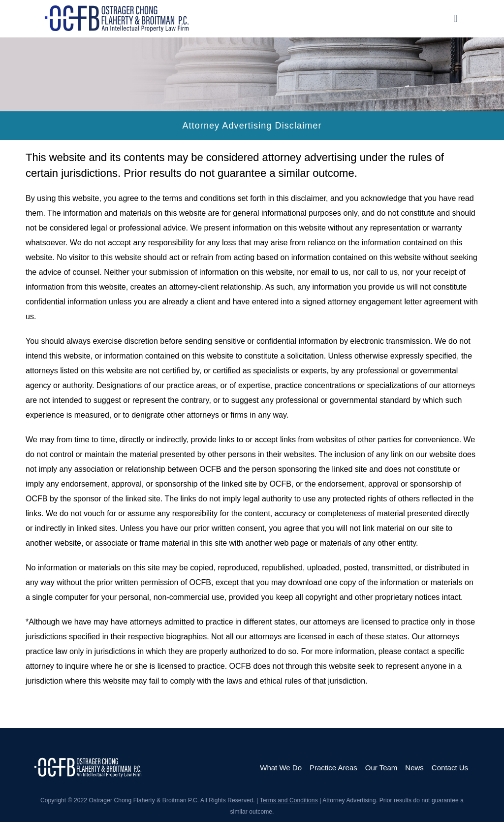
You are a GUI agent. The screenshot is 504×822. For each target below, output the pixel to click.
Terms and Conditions (289, 800)
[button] (456, 18)
